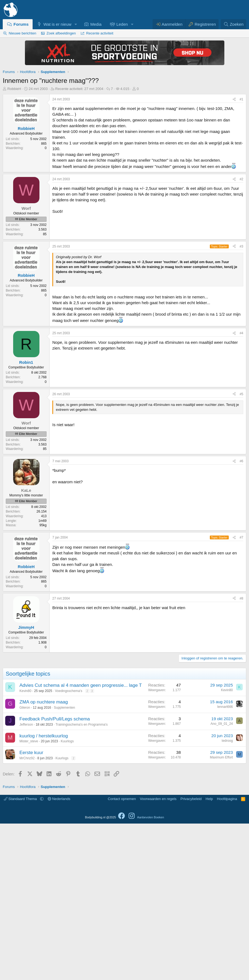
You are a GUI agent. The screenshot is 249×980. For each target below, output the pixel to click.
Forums (21, 24)
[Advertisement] (124, 212)
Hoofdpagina (227, 955)
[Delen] (234, 99)
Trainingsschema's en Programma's (82, 881)
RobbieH (14, 89)
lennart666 (225, 863)
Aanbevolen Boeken (150, 974)
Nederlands (59, 955)
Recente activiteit (100, 33)
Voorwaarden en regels (158, 955)
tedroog (227, 897)
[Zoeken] (234, 24)
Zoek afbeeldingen (61, 33)
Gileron (25, 864)
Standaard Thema (21, 955)
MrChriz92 (27, 915)
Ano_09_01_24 (222, 880)
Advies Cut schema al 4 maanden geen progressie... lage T (81, 842)
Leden (122, 24)
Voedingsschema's (68, 847)
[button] (76, 24)
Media (96, 24)
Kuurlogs (67, 898)
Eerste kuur (31, 909)
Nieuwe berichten (22, 33)
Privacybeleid (191, 955)
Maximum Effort (221, 914)
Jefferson (26, 881)
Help (209, 955)
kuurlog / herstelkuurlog (44, 892)
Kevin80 (25, 847)
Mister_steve (29, 898)
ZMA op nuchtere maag (44, 858)
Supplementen (64, 864)
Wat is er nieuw (58, 24)
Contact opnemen (122, 955)
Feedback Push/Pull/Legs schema (55, 875)
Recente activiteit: (79, 89)
